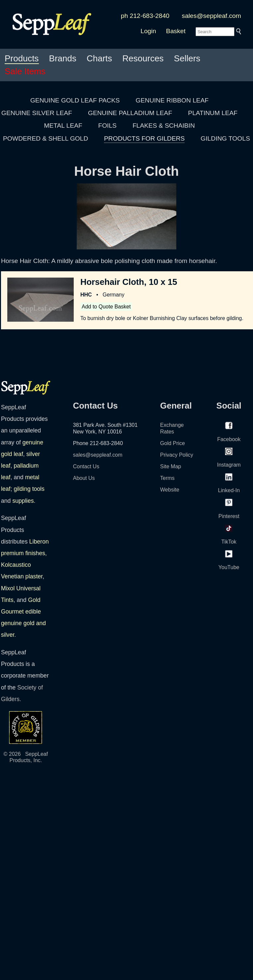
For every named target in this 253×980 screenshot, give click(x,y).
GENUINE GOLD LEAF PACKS (75, 100)
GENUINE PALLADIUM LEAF (130, 113)
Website (170, 490)
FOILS (107, 126)
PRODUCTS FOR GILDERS (144, 138)
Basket (176, 31)
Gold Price (172, 443)
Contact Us (86, 466)
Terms (167, 478)
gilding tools (29, 489)
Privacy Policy (177, 455)
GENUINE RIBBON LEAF (172, 100)
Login (148, 31)
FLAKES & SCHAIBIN (164, 126)
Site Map (170, 466)
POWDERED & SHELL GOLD (45, 138)
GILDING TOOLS (225, 138)
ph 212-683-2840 (145, 16)
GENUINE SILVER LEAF (37, 113)
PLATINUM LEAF (213, 113)
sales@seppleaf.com (211, 16)
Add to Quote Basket (106, 307)
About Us (84, 478)
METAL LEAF (63, 126)
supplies (23, 501)
